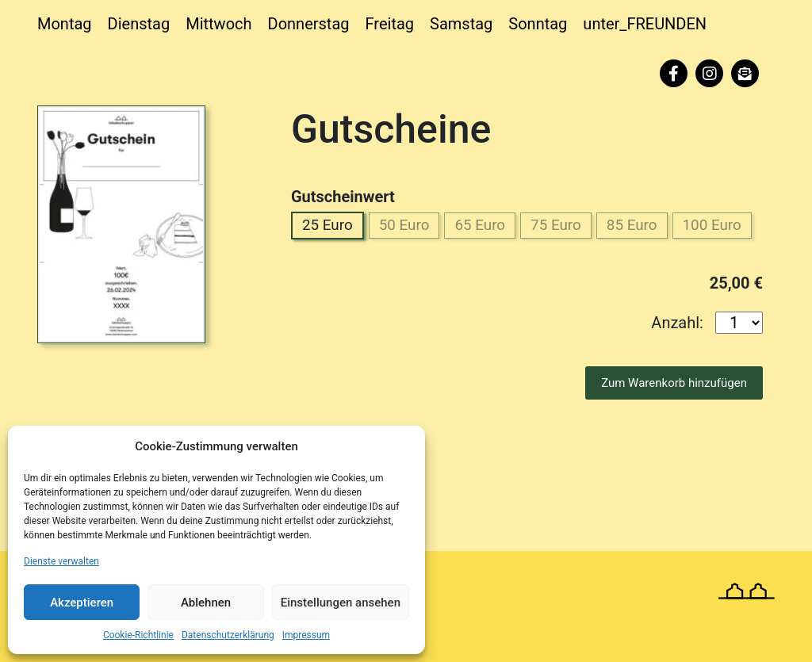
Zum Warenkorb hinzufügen (674, 418)
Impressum (306, 635)
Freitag (390, 24)
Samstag (461, 24)
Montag (65, 24)
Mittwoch (218, 24)
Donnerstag (309, 24)
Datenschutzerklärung (228, 635)
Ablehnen (206, 603)
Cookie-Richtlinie (138, 635)
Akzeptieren (82, 603)
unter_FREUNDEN (645, 24)
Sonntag (538, 24)
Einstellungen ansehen (341, 603)
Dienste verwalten (61, 561)
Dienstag (139, 24)
